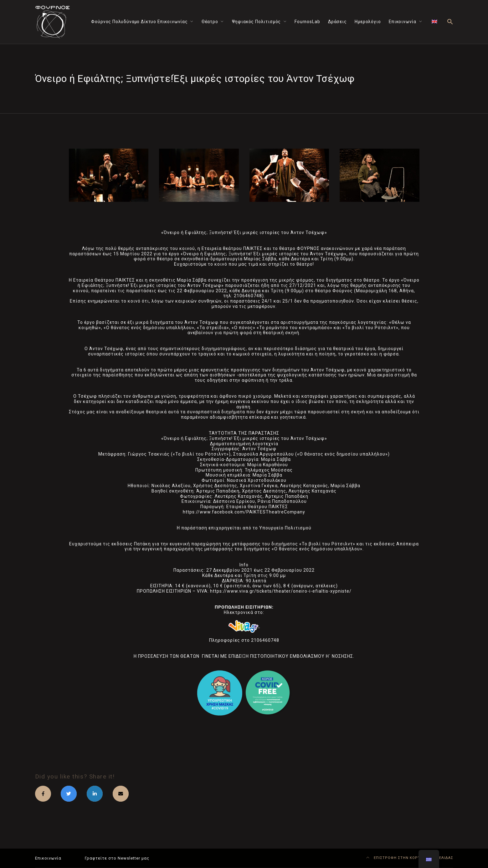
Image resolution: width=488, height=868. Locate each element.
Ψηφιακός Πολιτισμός (257, 22)
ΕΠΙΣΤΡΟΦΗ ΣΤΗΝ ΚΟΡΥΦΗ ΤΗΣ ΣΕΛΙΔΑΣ (410, 858)
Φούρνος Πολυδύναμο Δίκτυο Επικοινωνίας (139, 22)
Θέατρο (210, 22)
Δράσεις (337, 22)
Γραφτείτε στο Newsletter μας (117, 858)
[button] (450, 22)
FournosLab (307, 22)
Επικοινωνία (403, 22)
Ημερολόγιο (368, 22)
